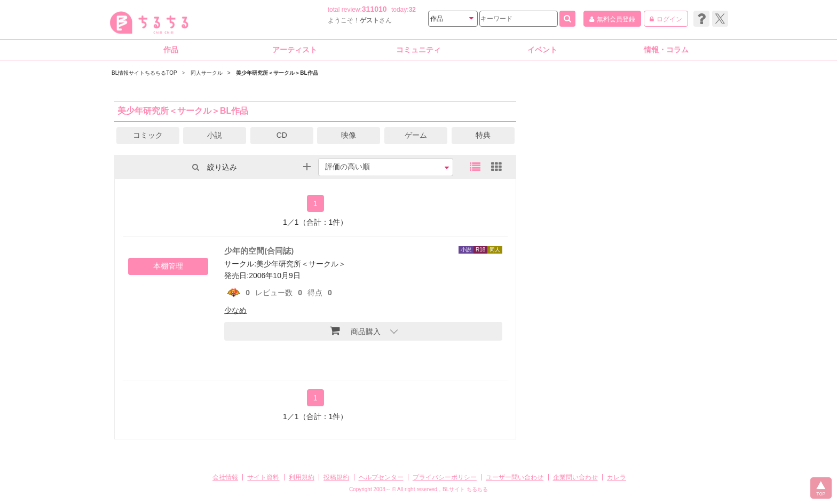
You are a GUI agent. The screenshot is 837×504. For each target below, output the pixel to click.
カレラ (617, 477)
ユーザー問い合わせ (515, 477)
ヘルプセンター (381, 477)
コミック (148, 135)
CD (282, 135)
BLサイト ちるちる (465, 489)
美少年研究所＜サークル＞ (301, 264)
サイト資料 (263, 477)
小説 (215, 135)
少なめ (235, 310)
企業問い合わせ (575, 477)
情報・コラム (666, 50)
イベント (542, 50)
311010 (374, 9)
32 (412, 10)
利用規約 (302, 477)
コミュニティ (418, 50)
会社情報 (225, 477)
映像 (349, 135)
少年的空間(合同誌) (259, 251)
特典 (483, 135)
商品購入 (355, 330)
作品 (171, 50)
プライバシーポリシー (445, 477)
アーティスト (295, 50)
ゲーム (416, 135)
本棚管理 (168, 266)
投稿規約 (336, 477)
